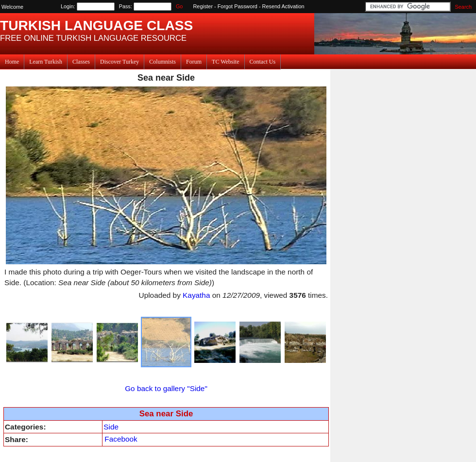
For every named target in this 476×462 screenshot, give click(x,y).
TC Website (225, 62)
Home (12, 62)
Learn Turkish (46, 62)
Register (203, 6)
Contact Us (263, 62)
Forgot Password (238, 6)
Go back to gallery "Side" (166, 388)
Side (111, 427)
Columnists (162, 62)
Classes (81, 62)
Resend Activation (283, 6)
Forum (194, 62)
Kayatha (196, 295)
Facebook (121, 439)
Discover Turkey (119, 62)
